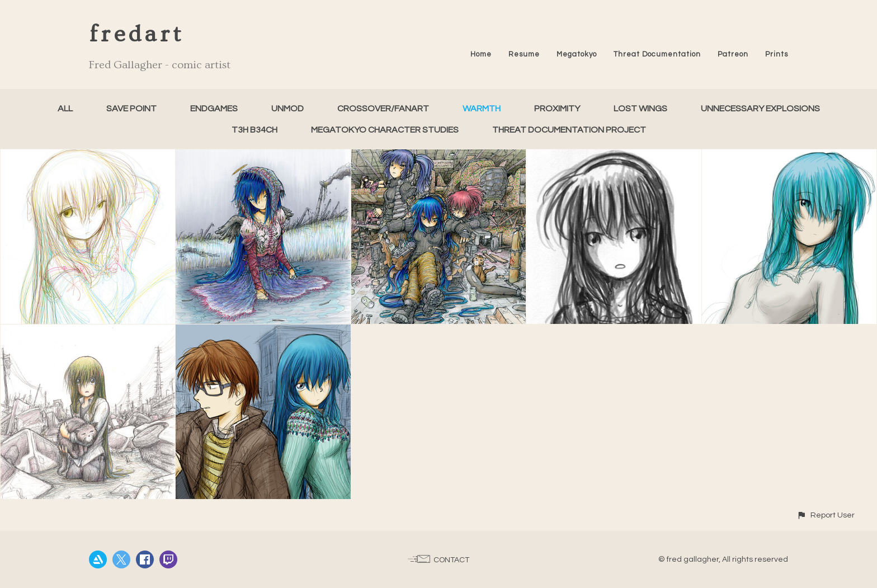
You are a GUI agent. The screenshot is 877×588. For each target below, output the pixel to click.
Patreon (733, 54)
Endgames (214, 109)
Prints (777, 54)
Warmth (482, 109)
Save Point (131, 109)
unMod (287, 109)
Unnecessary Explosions (760, 109)
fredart (136, 34)
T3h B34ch (254, 130)
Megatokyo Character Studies (385, 130)
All (65, 109)
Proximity (557, 109)
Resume (524, 54)
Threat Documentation (657, 54)
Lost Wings (640, 109)
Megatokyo (577, 54)
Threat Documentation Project (569, 130)
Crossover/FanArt (383, 109)
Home (481, 54)
